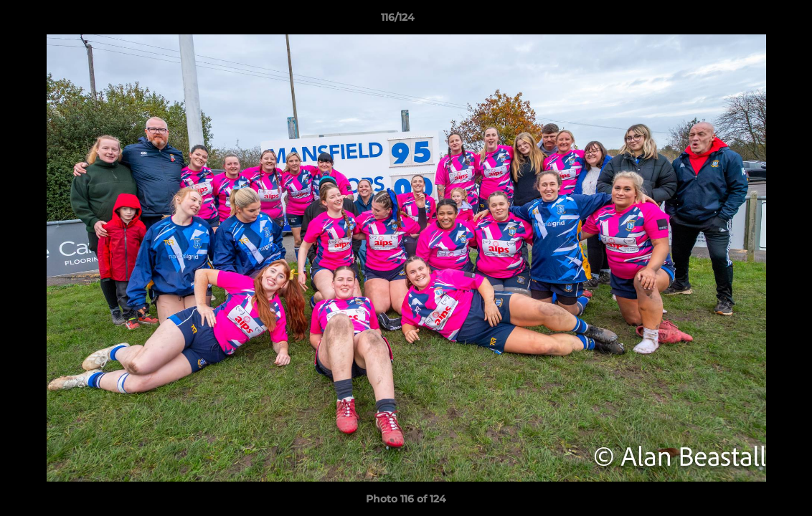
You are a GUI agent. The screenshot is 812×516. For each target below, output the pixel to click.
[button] (752, 21)
